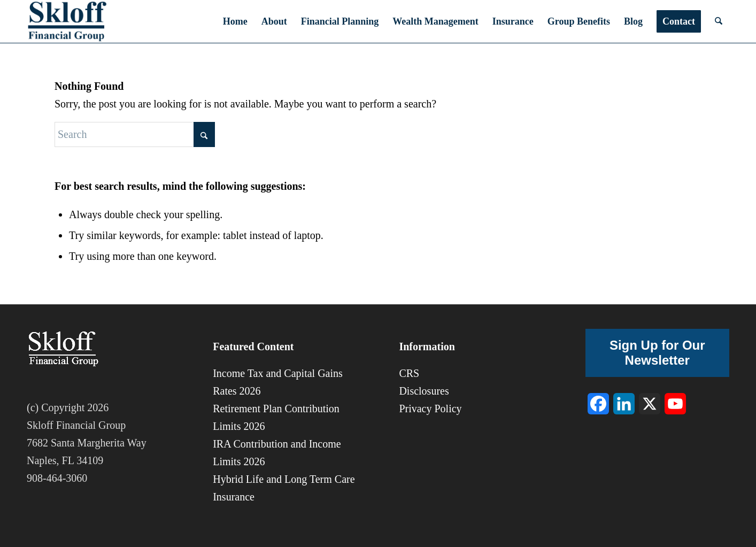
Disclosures (424, 391)
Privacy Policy (430, 409)
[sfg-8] (67, 21)
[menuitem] (235, 21)
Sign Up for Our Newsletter (657, 353)
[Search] (719, 21)
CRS (409, 373)
